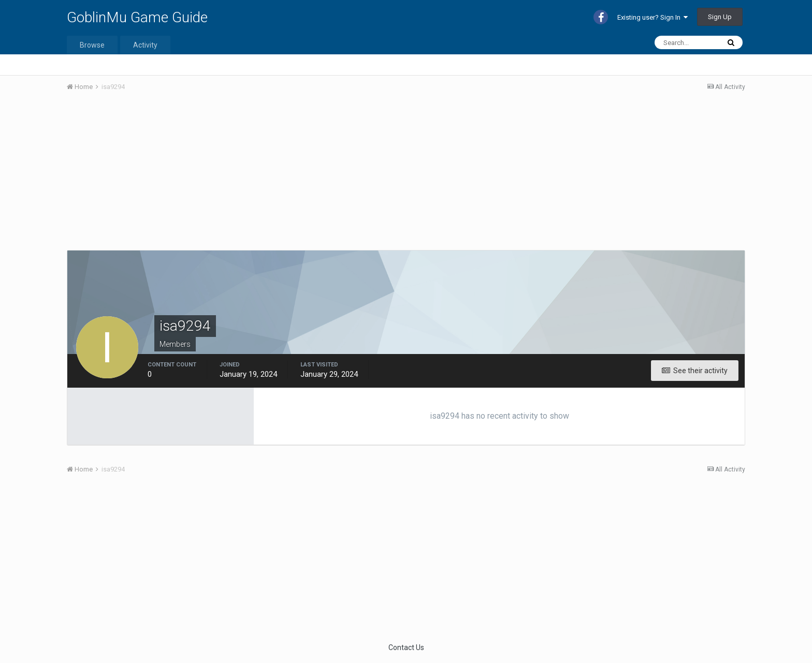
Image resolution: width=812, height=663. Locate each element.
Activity (145, 45)
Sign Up (720, 17)
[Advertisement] (255, 178)
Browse (92, 45)
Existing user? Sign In (653, 17)
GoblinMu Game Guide (137, 17)
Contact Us (406, 647)
